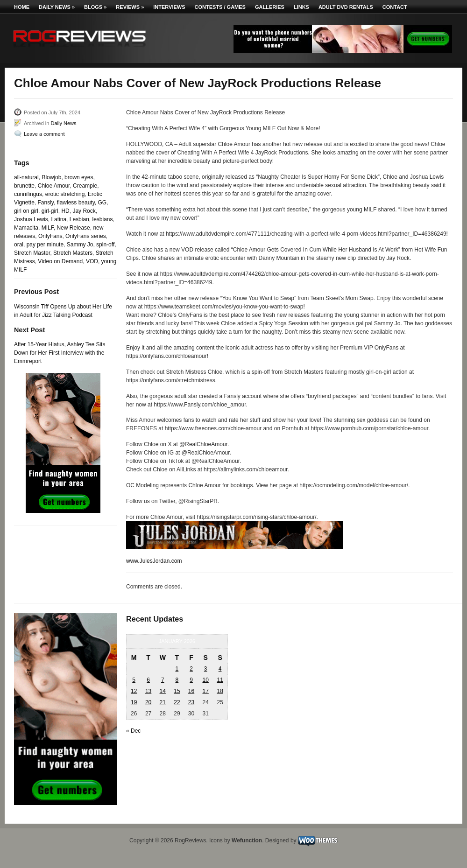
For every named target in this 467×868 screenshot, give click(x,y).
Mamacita (26, 228)
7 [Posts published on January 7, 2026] (163, 680)
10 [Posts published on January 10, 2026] (205, 680)
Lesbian (79, 219)
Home (22, 7)
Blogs (95, 7)
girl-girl (50, 211)
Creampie (85, 186)
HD (65, 211)
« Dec (133, 731)
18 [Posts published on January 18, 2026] (220, 691)
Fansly (46, 203)
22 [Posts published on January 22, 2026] (177, 702)
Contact (395, 7)
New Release (73, 228)
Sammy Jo (80, 245)
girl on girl (26, 211)
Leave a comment (44, 134)
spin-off (105, 245)
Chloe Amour (54, 186)
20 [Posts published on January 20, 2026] (148, 702)
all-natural (26, 177)
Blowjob (51, 177)
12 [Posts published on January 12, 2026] (134, 691)
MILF (48, 228)
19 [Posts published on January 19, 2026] (134, 702)
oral (19, 245)
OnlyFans (50, 236)
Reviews (130, 7)
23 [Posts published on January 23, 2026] (191, 702)
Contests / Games (220, 7)
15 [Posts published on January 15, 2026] (177, 691)
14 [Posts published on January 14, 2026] (163, 691)
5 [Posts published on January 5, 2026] (134, 680)
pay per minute (45, 245)
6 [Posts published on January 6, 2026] (148, 680)
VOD (92, 261)
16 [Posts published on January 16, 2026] (191, 691)
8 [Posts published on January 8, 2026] (177, 680)
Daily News (57, 7)
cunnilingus (28, 194)
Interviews (169, 7)
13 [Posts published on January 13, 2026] (148, 691)
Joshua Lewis (31, 219)
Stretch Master (32, 253)
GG (102, 203)
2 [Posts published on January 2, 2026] (191, 669)
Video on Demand (60, 261)
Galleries (270, 7)
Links (301, 7)
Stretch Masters (73, 253)
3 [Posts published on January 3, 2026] (206, 669)
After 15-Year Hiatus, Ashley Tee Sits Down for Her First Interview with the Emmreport (60, 353)
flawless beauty (76, 203)
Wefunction (247, 840)
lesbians (102, 219)
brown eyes (79, 177)
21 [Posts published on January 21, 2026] (163, 702)
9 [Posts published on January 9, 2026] (191, 680)
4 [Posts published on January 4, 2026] (220, 669)
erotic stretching (65, 194)
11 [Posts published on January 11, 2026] (220, 680)
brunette (24, 186)
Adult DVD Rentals (346, 7)
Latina (59, 219)
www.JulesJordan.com (154, 561)
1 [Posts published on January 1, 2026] (177, 669)
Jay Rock (84, 211)
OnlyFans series (86, 236)
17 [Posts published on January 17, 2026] (205, 691)
